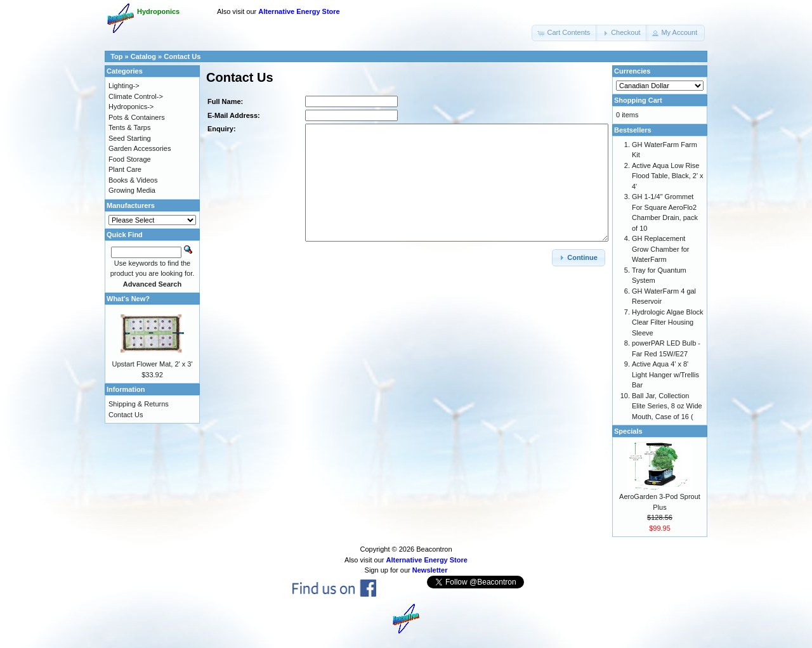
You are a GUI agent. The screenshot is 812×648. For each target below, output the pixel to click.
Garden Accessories (140, 148)
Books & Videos (133, 180)
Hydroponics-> (131, 107)
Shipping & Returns (139, 404)
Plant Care (125, 169)
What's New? (128, 299)
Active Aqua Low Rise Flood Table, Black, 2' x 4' (668, 176)
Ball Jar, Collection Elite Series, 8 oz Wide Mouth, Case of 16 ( (667, 406)
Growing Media (132, 190)
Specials (628, 431)
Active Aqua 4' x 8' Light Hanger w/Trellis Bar (665, 374)
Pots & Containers (137, 117)
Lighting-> (124, 86)
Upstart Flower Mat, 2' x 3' (152, 364)
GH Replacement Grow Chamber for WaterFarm (660, 249)
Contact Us (182, 56)
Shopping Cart (638, 100)
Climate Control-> (136, 96)
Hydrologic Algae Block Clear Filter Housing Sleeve (668, 322)
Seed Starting (130, 138)
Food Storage (130, 159)
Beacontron (434, 549)
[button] (565, 33)
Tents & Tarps (129, 127)
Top (116, 56)
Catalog (143, 56)
